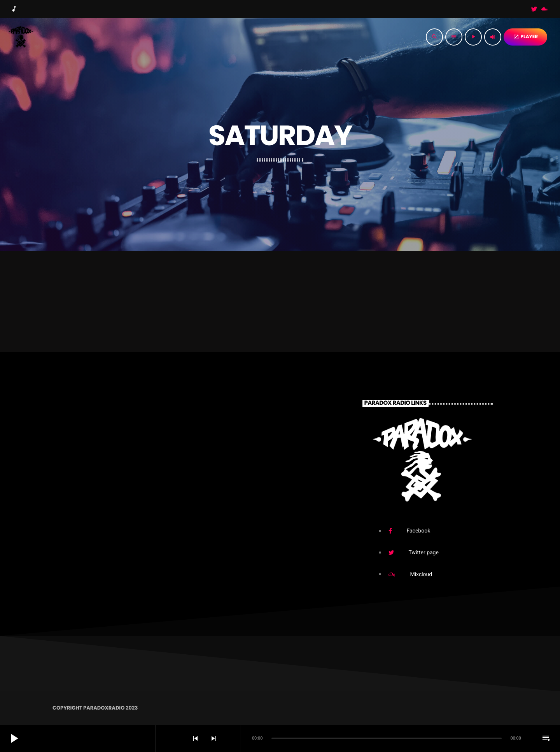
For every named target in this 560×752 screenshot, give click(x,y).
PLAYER (525, 37)
